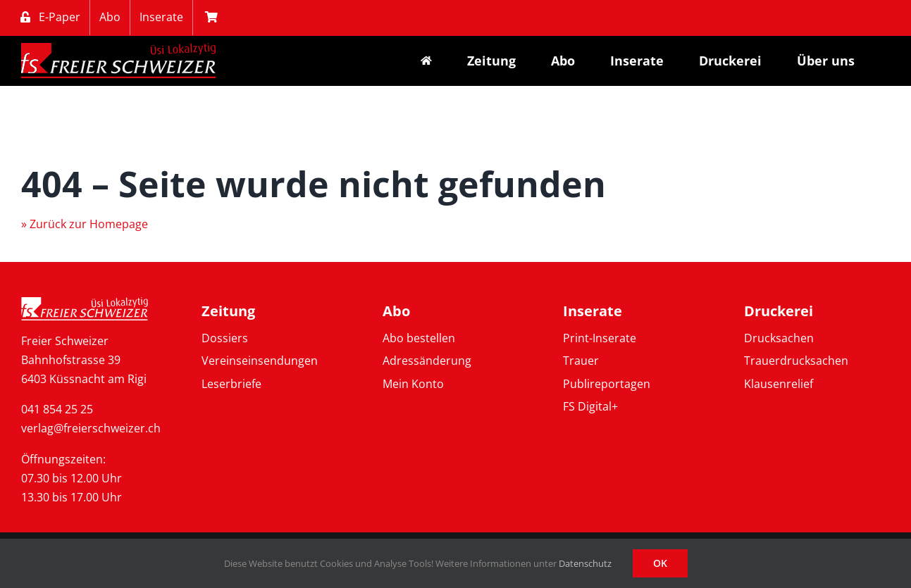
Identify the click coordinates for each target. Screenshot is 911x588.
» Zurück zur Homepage (85, 224)
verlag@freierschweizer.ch (91, 428)
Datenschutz (585, 563)
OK (660, 563)
